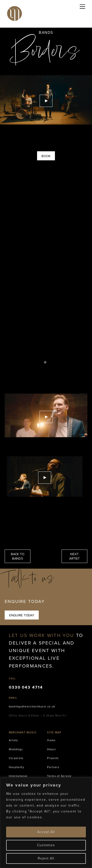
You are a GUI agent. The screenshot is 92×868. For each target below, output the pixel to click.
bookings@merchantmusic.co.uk (32, 706)
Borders (46, 54)
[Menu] (82, 7)
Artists (13, 740)
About (51, 749)
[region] (46, 823)
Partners (53, 767)
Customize (46, 845)
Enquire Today (22, 615)
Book (46, 156)
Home (51, 740)
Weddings (16, 749)
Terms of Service (59, 776)
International (18, 776)
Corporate (16, 758)
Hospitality (16, 767)
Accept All (46, 832)
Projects (53, 758)
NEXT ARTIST (74, 556)
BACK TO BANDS (18, 556)
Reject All (46, 858)
